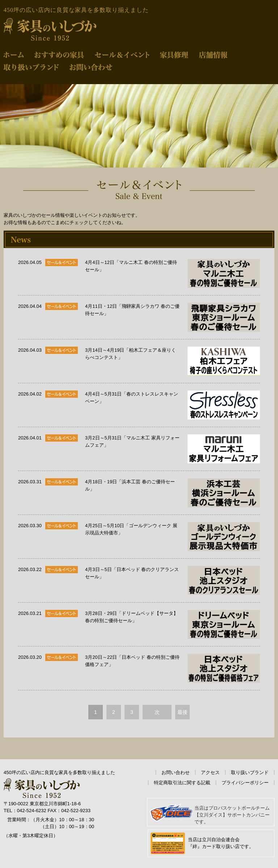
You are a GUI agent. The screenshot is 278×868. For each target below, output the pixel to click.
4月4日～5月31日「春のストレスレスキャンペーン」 (172, 405)
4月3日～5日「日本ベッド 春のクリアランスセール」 (172, 580)
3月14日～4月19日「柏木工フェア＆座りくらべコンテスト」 (172, 361)
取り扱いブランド (250, 772)
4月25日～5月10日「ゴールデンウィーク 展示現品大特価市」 (172, 537)
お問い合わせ (176, 772)
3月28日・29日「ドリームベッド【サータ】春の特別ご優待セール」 (172, 624)
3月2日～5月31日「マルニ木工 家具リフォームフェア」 (172, 449)
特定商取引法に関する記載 (182, 783)
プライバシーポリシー (245, 783)
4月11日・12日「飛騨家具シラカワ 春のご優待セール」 (172, 317)
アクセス (210, 772)
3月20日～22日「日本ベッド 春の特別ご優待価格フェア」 (172, 668)
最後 (182, 712)
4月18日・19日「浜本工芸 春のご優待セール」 (172, 493)
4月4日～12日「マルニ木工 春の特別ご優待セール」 (172, 273)
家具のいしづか (50, 30)
